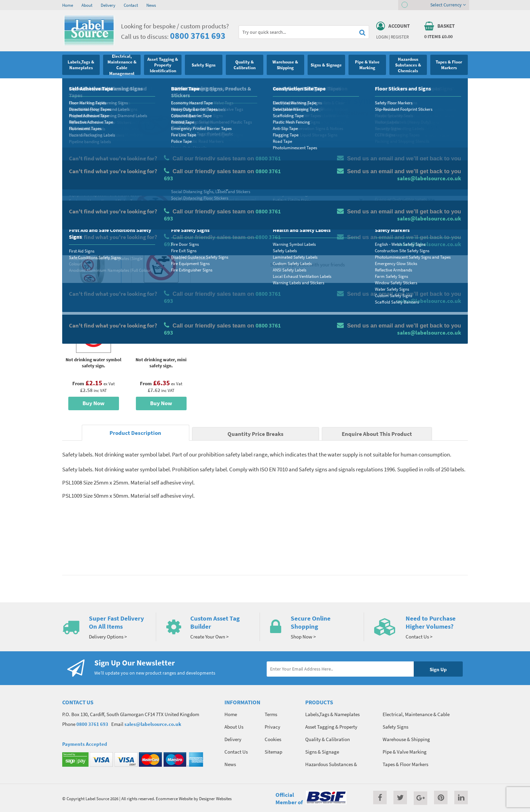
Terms (271, 714)
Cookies (273, 739)
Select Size (288, 188)
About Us (234, 727)
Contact (131, 5)
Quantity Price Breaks (413, 140)
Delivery (108, 5)
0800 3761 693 (198, 36)
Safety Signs (88, 86)
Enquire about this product (418, 240)
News (151, 5)
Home (68, 5)
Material (285, 161)
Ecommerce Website (174, 798)
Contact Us (236, 752)
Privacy (272, 727)
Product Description (135, 433)
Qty (281, 214)
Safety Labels (164, 86)
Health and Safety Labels (126, 86)
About (87, 5)
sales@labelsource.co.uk (153, 724)
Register (400, 37)
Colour (381, 188)
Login (382, 37)
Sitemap (273, 752)
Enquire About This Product (377, 434)
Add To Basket (417, 227)
